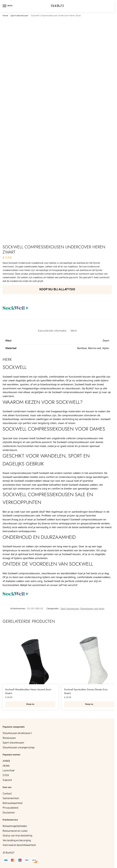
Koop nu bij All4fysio (57, 290)
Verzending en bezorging (17, 841)
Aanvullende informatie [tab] (52, 331)
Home (5, 16)
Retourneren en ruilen (15, 831)
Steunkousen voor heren (92, 609)
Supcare (7, 780)
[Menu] (8, 6)
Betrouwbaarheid (12, 803)
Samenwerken (11, 798)
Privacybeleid (10, 808)
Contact (7, 794)
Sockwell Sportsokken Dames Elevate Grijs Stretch (86, 691)
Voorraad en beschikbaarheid (19, 845)
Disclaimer (9, 813)
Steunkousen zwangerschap (19, 748)
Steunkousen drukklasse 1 (17, 733)
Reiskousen (9, 738)
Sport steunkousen (19, 16)
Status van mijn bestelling (17, 836)
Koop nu (30, 704)
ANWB (6, 761)
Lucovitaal (9, 771)
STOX (6, 776)
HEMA (6, 766)
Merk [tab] (74, 331)
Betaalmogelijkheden (15, 826)
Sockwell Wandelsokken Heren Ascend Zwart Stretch (28, 691)
